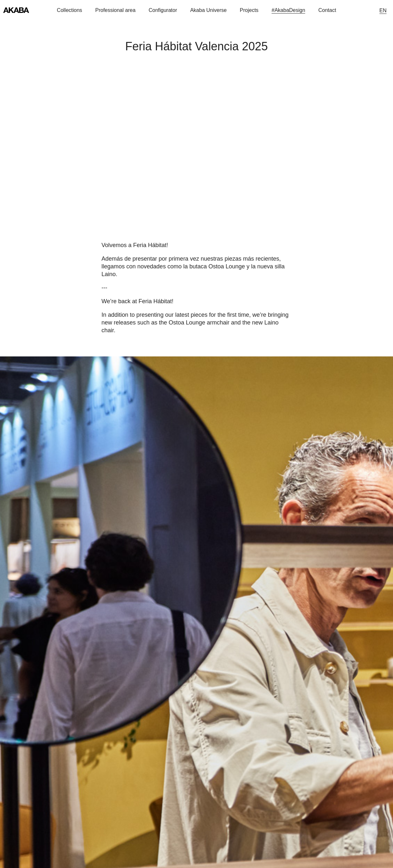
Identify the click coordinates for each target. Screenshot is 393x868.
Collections (69, 10)
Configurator (163, 10)
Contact (327, 10)
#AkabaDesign (288, 10)
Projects (249, 10)
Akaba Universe (208, 10)
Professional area (115, 10)
